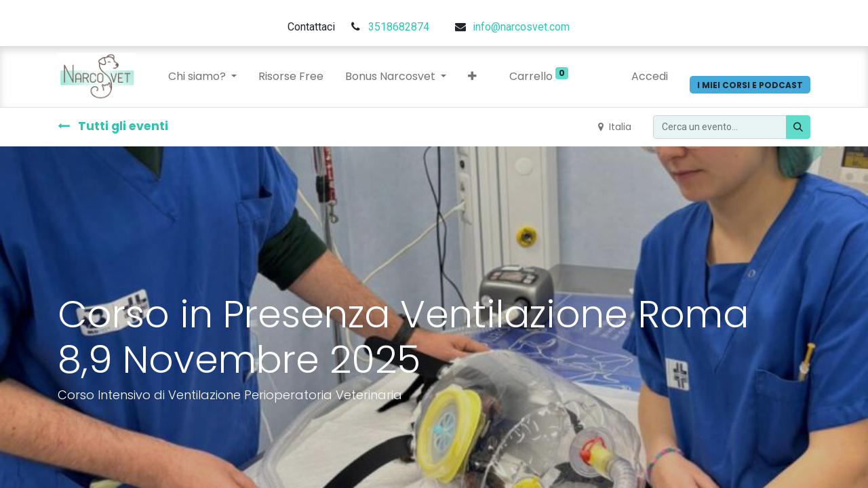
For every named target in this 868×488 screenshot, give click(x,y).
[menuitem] (291, 77)
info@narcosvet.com (521, 27)
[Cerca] (798, 127)
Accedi (650, 76)
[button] (472, 77)
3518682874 (399, 27)
